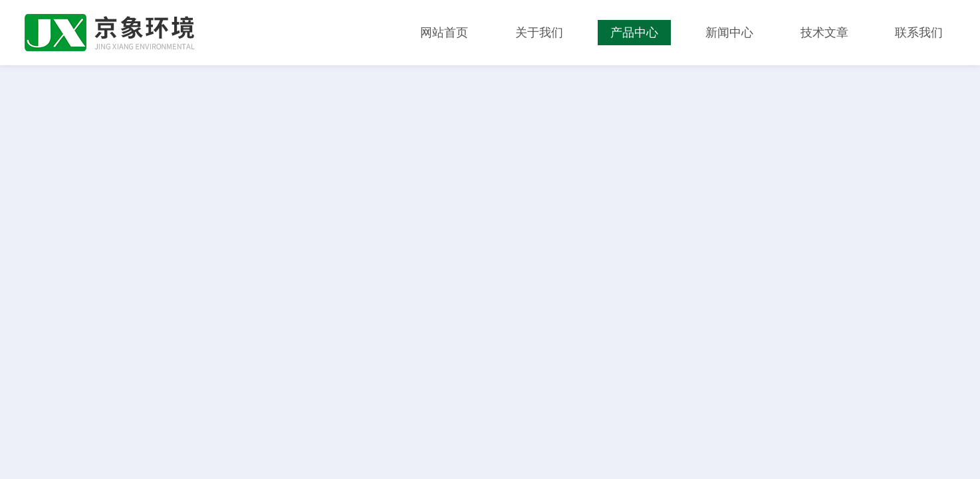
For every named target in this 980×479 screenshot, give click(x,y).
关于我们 (539, 33)
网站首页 (444, 33)
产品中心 (634, 33)
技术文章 (824, 33)
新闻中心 (729, 33)
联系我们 (919, 33)
